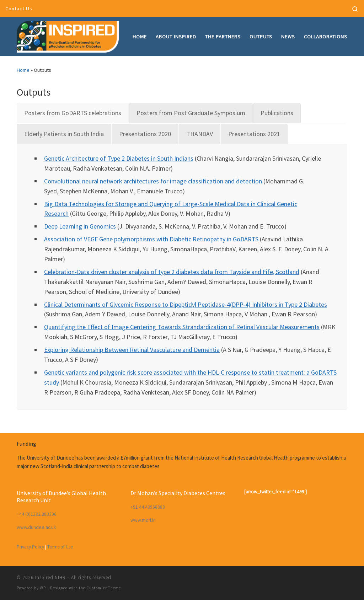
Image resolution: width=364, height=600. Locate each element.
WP (43, 588)
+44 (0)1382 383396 (37, 514)
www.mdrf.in (143, 520)
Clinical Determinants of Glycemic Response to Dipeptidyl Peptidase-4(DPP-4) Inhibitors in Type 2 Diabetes (186, 304)
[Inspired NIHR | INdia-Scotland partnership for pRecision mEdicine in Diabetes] (68, 35)
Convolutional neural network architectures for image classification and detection (153, 181)
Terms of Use (60, 547)
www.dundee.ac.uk (36, 527)
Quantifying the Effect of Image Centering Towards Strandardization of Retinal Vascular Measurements (182, 327)
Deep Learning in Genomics (80, 226)
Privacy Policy (30, 547)
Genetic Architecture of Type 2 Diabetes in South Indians (119, 158)
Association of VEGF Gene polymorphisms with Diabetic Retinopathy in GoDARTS (151, 239)
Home (23, 70)
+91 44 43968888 (148, 507)
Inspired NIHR (50, 577)
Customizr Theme (104, 588)
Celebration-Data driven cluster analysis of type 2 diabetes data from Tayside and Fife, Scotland (172, 272)
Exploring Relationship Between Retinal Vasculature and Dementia (132, 350)
